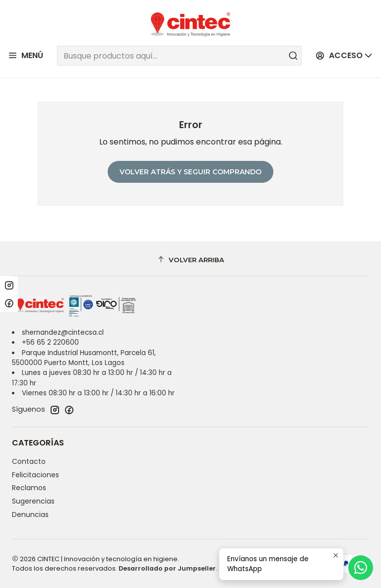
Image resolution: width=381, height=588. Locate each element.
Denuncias (30, 514)
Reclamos (29, 488)
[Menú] (26, 56)
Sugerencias (33, 501)
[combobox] (179, 56)
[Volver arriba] (190, 260)
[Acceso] (344, 56)
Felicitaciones (35, 475)
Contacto (29, 461)
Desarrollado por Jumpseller (167, 568)
